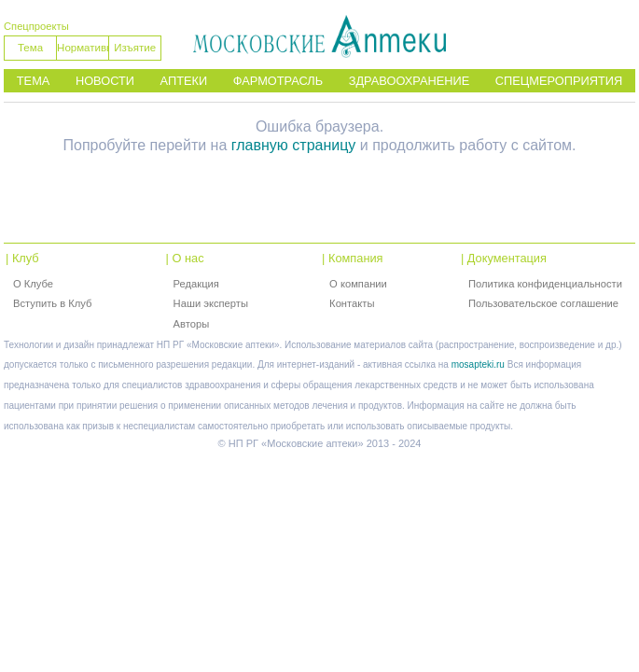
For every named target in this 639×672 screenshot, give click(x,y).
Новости (105, 81)
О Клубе (33, 284)
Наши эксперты (211, 303)
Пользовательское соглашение (543, 303)
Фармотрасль (278, 81)
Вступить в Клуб (53, 303)
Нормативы (83, 48)
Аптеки (184, 81)
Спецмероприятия (559, 81)
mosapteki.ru (478, 364)
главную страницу (294, 145)
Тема (30, 48)
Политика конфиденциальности (545, 284)
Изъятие (135, 48)
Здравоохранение (410, 81)
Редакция (196, 284)
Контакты (352, 303)
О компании (358, 284)
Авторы (192, 324)
